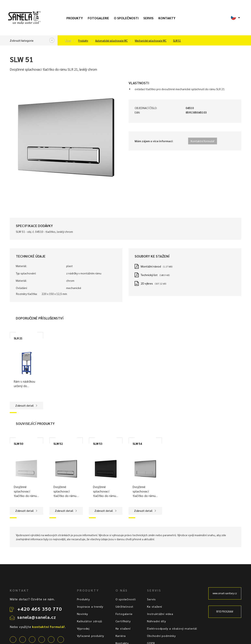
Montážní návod (151, 266)
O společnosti (126, 18)
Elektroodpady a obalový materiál (172, 628)
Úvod (68, 41)
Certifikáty (123, 621)
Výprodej (83, 628)
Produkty (75, 18)
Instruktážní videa (160, 614)
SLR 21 (18, 338)
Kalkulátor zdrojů (90, 621)
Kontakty (167, 18)
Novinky (83, 614)
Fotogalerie (98, 18)
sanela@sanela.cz (37, 617)
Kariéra (121, 636)
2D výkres (147, 283)
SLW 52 (58, 444)
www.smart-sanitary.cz (225, 593)
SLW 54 (137, 444)
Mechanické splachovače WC (151, 41)
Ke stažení (123, 628)
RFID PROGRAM (225, 612)
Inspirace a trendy (90, 606)
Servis (148, 18)
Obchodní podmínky (161, 636)
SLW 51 (177, 41)
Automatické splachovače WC (111, 41)
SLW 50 (18, 444)
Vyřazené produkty (91, 636)
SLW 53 (98, 444)
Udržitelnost (125, 606)
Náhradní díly (156, 621)
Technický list (149, 275)
